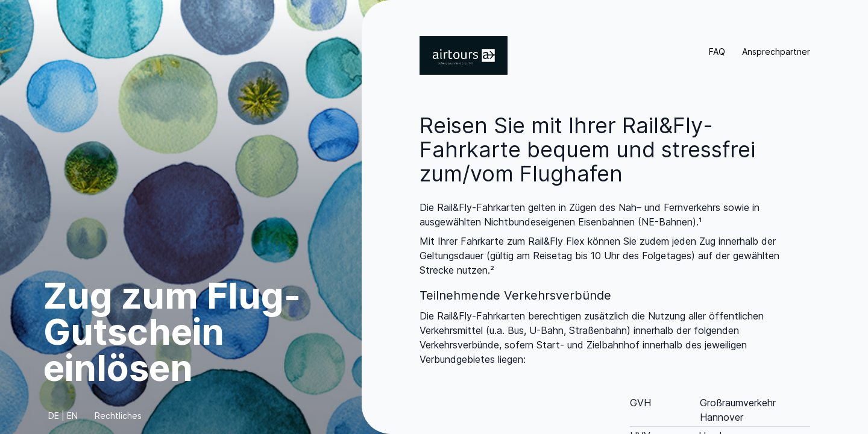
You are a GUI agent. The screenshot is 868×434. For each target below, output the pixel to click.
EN (72, 416)
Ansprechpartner (776, 52)
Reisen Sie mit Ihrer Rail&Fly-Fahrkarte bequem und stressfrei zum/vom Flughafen (587, 149)
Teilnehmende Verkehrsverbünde (515, 295)
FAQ (717, 52)
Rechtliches (118, 416)
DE (54, 416)
